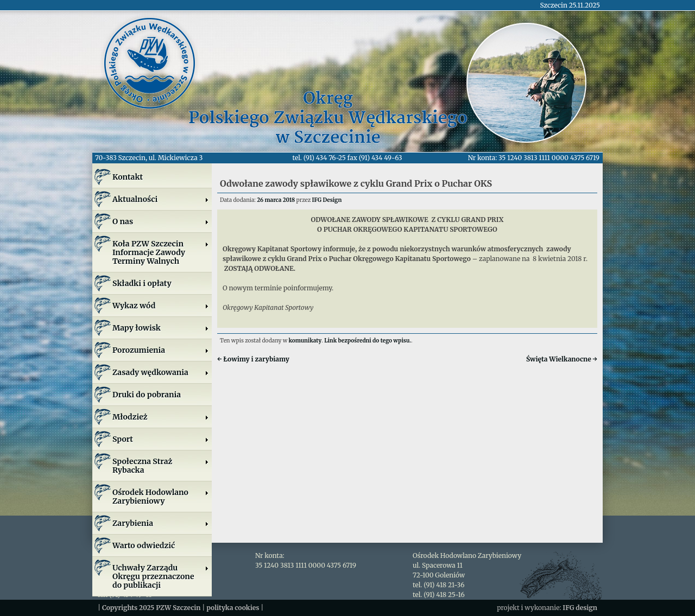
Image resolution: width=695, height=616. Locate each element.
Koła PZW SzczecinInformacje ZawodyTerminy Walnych (161, 252)
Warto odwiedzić (144, 545)
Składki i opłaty (142, 283)
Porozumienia (161, 350)
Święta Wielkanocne (562, 359)
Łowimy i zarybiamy (253, 359)
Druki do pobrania (147, 395)
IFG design (580, 608)
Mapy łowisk (161, 328)
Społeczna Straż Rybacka (161, 466)
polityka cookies (233, 608)
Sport (161, 439)
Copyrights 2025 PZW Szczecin (151, 608)
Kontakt (128, 177)
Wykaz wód (161, 306)
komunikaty (305, 341)
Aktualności (161, 199)
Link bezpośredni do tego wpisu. (368, 341)
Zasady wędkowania (161, 372)
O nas (161, 221)
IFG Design (327, 200)
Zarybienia (161, 523)
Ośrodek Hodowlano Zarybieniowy (161, 497)
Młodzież (161, 417)
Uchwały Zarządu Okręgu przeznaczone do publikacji (161, 576)
